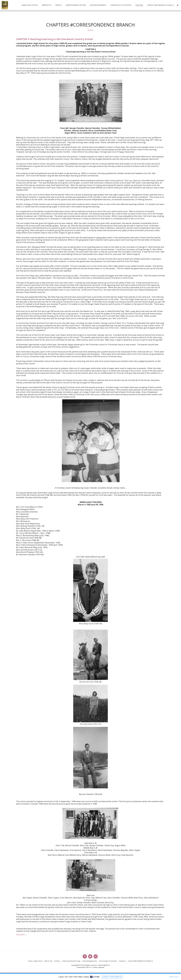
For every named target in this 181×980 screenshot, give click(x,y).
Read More (22, 935)
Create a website (98, 967)
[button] (177, 5)
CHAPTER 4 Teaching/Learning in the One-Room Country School (54, 39)
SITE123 (88, 967)
